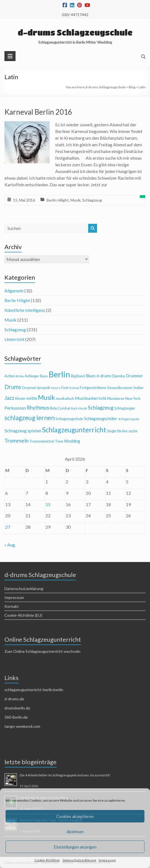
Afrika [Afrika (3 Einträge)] (20, 376)
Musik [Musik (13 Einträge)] (46, 397)
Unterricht (14, 339)
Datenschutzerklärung (79, 860)
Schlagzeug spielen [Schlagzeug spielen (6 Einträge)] (23, 431)
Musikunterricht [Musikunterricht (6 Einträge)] (91, 398)
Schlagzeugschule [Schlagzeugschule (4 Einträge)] (69, 419)
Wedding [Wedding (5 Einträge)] (72, 441)
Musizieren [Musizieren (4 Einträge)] (116, 398)
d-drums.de (14, 699)
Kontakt (12, 606)
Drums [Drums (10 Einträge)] (13, 387)
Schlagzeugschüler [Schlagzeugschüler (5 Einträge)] (101, 419)
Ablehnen (75, 832)
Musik (76, 200)
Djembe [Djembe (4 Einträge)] (119, 376)
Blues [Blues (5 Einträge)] (91, 376)
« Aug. (10, 545)
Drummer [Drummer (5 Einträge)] (134, 376)
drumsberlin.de (17, 708)
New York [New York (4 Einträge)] (133, 398)
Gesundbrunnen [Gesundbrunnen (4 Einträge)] (120, 388)
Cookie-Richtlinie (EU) (23, 615)
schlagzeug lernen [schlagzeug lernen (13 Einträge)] (30, 418)
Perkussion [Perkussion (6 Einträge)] (15, 408)
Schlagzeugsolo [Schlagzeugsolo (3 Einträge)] (129, 419)
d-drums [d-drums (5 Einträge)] (104, 376)
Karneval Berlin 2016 (38, 112)
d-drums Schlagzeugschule (75, 32)
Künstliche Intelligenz (25, 310)
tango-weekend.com (22, 726)
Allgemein (14, 291)
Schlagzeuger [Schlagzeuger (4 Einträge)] (125, 408)
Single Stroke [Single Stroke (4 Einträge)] (117, 431)
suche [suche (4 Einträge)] (133, 431)
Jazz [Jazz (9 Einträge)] (9, 398)
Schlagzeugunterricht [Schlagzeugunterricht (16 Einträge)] (74, 430)
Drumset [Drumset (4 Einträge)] (29, 388)
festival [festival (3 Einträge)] (74, 388)
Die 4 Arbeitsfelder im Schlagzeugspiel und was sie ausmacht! (65, 775)
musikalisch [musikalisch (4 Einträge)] (65, 398)
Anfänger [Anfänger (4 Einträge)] (32, 376)
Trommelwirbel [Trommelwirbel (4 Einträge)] (42, 441)
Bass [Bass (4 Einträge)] (44, 376)
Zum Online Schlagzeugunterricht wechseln (42, 651)
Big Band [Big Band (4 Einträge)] (78, 376)
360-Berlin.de (16, 717)
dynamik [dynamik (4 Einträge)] (44, 388)
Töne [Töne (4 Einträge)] (59, 441)
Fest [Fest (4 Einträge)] (65, 388)
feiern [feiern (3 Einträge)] (56, 388)
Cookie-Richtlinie (47, 860)
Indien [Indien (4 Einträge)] (138, 388)
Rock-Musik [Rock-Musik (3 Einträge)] (79, 408)
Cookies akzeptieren (75, 816)
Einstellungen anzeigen (75, 847)
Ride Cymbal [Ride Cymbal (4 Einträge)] (60, 408)
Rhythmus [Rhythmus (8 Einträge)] (38, 408)
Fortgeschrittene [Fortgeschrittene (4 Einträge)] (93, 388)
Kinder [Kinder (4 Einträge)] (21, 398)
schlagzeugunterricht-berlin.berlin (34, 690)
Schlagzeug (92, 200)
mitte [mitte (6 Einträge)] (32, 398)
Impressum (107, 860)
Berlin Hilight (58, 200)
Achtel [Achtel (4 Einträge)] (9, 376)
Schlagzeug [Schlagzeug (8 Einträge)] (101, 408)
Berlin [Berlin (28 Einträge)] (59, 374)
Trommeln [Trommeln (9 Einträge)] (16, 441)
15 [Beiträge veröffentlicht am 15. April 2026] (48, 504)
